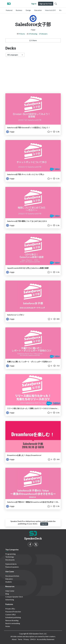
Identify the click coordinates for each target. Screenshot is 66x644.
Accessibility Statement (46, 639)
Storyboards (10, 560)
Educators (9, 579)
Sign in (34, 4)
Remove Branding (12, 620)
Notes (8, 626)
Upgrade (44, 524)
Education (38, 10)
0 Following (33, 34)
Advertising (10, 600)
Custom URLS (10, 614)
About (14, 639)
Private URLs (10, 609)
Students (9, 582)
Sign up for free (46, 4)
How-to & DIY (50, 10)
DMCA (33, 639)
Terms (20, 639)
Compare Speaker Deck (14, 597)
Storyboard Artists (12, 576)
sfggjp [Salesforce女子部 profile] (10, 132)
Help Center (10, 591)
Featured (9, 10)
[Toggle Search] (56, 4)
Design (28, 10)
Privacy (26, 639)
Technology (10, 557)
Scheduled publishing (13, 617)
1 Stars (33, 40)
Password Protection (13, 612)
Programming (10, 554)
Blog (7, 594)
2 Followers (43, 34)
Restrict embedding (13, 623)
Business (19, 10)
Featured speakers (12, 567)
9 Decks (22, 34)
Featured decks (11, 564)
